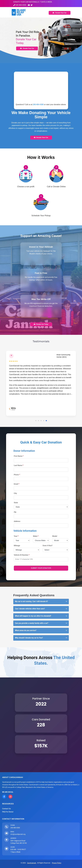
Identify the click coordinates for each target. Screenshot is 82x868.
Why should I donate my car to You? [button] (29, 638)
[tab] (41, 602)
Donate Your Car (60, 13)
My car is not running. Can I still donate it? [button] (31, 601)
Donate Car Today (41, 324)
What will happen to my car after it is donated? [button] (33, 616)
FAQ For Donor (8, 812)
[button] (36, 421)
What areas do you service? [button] (26, 630)
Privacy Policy (57, 863)
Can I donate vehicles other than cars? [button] (30, 609)
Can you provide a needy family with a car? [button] (32, 623)
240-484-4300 (20, 5)
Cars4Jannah (32, 863)
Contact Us (6, 809)
